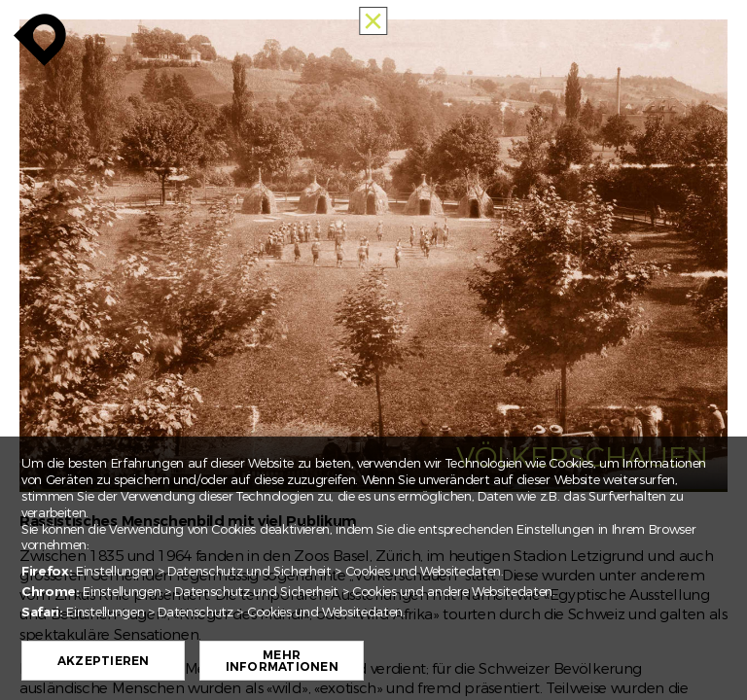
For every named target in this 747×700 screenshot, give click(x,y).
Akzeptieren (104, 661)
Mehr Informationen (282, 661)
